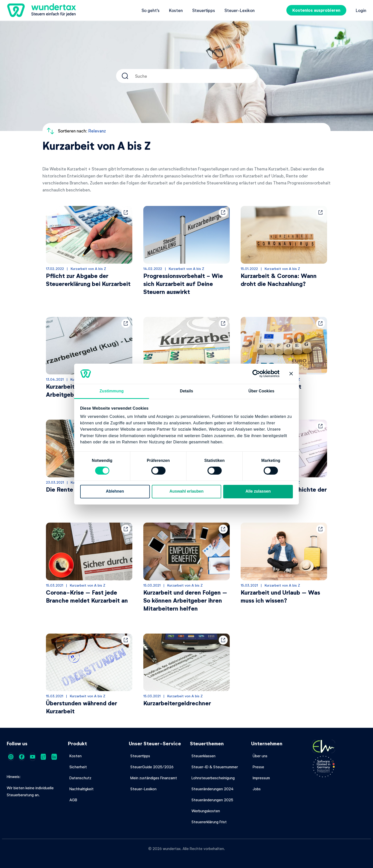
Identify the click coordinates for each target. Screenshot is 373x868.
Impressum (261, 778)
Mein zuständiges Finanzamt (154, 778)
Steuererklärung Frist (209, 822)
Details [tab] (187, 391)
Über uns (260, 756)
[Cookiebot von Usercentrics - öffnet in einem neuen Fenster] (258, 374)
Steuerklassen (203, 756)
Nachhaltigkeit (82, 789)
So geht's (151, 10)
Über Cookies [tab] (261, 391)
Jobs (257, 789)
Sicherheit (78, 767)
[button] (126, 212)
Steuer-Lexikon (240, 10)
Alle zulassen (258, 491)
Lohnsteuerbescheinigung (213, 778)
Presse (258, 767)
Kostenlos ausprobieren (316, 10)
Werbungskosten (206, 811)
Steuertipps (204, 10)
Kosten (176, 10)
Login (361, 10)
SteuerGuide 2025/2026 (152, 767)
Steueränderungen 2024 (212, 789)
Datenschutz (80, 778)
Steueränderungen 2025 (212, 800)
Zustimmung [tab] (112, 391)
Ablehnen (115, 491)
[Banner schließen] (291, 374)
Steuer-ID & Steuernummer (215, 767)
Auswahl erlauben (186, 491)
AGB (73, 800)
